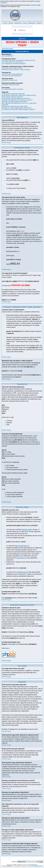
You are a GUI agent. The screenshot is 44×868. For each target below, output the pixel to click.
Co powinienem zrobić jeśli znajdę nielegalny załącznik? (18, 109)
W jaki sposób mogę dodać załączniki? (13, 94)
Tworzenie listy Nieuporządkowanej (12, 74)
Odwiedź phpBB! (27, 530)
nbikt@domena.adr (23, 572)
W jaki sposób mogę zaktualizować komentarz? (16, 98)
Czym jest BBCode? (8, 56)
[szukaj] (22, 30)
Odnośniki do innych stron (10, 80)
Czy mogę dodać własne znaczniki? (12, 89)
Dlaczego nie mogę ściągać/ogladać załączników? (17, 108)
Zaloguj (39, 23)
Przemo (25, 865)
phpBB (15, 865)
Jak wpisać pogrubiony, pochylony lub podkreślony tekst (18, 60)
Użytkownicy (18, 23)
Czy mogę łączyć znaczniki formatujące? (14, 64)
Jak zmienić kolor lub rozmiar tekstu (12, 62)
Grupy (25, 23)
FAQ (5, 23)
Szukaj (10, 23)
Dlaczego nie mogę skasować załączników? (15, 106)
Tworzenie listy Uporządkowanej (11, 76)
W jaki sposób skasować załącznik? (12, 97)
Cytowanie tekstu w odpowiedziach (12, 68)
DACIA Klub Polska (7, 49)
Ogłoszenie (22, 39)
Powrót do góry (6, 143)
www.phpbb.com (22, 558)
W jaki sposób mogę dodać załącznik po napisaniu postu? (19, 95)
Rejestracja (31, 23)
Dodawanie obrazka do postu (11, 85)
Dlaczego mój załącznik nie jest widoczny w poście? (17, 100)
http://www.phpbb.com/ (23, 546)
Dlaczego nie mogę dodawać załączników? (15, 102)
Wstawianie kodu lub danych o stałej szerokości (16, 70)
